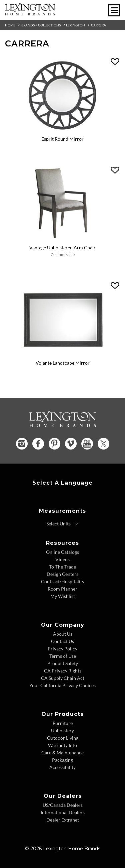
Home (10, 25)
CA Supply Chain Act (63, 678)
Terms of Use (63, 656)
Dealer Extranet (63, 820)
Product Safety (63, 663)
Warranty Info (62, 745)
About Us (63, 634)
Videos (62, 559)
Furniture (63, 723)
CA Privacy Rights (63, 671)
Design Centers (62, 574)
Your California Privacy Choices (62, 685)
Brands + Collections (41, 25)
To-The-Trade (62, 567)
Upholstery (62, 730)
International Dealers (63, 812)
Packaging (62, 760)
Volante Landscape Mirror (63, 363)
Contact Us (62, 641)
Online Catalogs (62, 552)
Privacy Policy (62, 649)
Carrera (98, 25)
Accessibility (62, 767)
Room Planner (62, 589)
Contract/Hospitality (63, 581)
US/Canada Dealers (63, 805)
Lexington (75, 25)
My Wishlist (63, 596)
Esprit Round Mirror (62, 139)
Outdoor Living (63, 738)
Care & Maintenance (62, 753)
